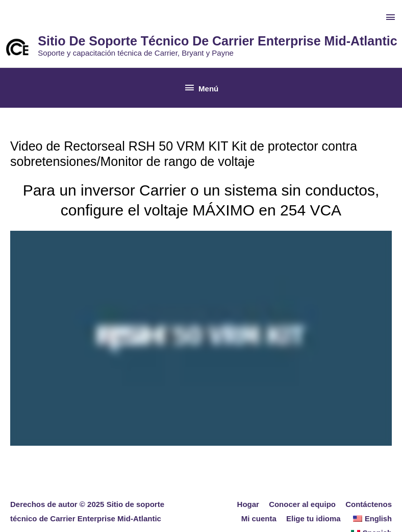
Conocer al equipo (302, 504)
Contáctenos (369, 504)
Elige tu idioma (315, 518)
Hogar (248, 504)
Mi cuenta (259, 518)
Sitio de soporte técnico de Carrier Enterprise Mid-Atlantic (217, 41)
